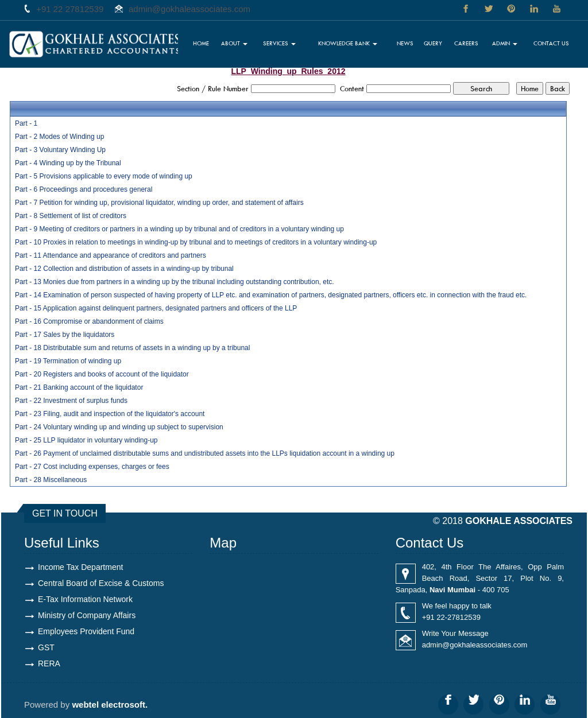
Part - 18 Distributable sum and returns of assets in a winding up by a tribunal (133, 348)
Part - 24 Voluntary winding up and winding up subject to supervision (119, 427)
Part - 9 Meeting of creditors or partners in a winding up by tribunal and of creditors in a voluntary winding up (179, 229)
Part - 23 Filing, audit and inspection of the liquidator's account (110, 414)
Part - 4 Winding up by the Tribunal (68, 163)
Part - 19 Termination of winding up (68, 361)
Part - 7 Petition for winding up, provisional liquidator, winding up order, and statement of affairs (159, 203)
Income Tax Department (80, 567)
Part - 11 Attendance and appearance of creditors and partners (111, 255)
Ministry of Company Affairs (87, 615)
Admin (505, 43)
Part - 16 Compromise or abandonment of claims (89, 321)
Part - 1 (26, 123)
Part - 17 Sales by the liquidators (65, 335)
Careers (466, 43)
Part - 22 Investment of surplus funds (71, 401)
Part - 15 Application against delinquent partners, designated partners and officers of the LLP (156, 308)
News (405, 43)
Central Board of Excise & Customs (101, 583)
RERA (49, 663)
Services (279, 43)
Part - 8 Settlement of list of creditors (71, 216)
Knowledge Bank (348, 43)
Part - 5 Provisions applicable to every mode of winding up (104, 176)
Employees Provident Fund (86, 631)
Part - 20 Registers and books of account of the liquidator (102, 374)
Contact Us (551, 43)
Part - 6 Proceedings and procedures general (84, 189)
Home (201, 43)
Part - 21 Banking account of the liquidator (79, 387)
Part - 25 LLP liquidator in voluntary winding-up (86, 440)
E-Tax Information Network (85, 599)
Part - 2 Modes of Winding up (59, 137)
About (234, 43)
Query (433, 43)
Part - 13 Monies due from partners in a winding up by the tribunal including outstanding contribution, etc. (175, 282)
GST (46, 647)
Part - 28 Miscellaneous (51, 480)
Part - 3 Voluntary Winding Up (60, 150)
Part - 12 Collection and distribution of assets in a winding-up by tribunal (124, 269)
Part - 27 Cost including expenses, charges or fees (92, 467)
